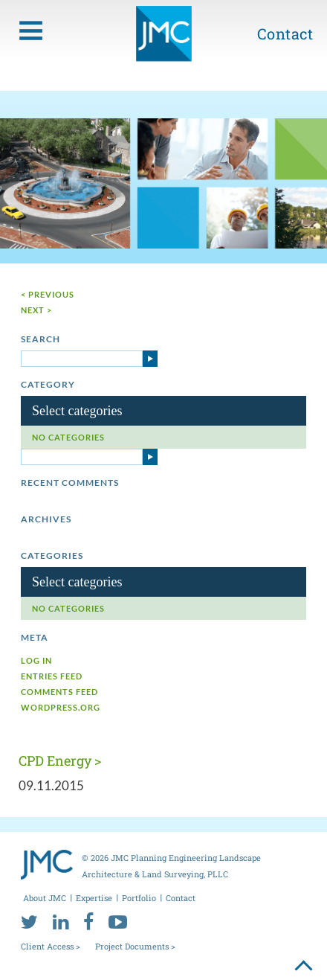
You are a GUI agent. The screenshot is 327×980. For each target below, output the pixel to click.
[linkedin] (61, 921)
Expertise (94, 898)
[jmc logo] (164, 39)
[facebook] (88, 921)
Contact (285, 33)
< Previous (48, 294)
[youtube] (118, 921)
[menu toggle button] (31, 31)
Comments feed (59, 692)
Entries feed (52, 676)
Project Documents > (135, 946)
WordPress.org (61, 707)
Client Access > (51, 946)
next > (36, 310)
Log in (36, 660)
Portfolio (139, 898)
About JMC (45, 898)
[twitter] (29, 921)
